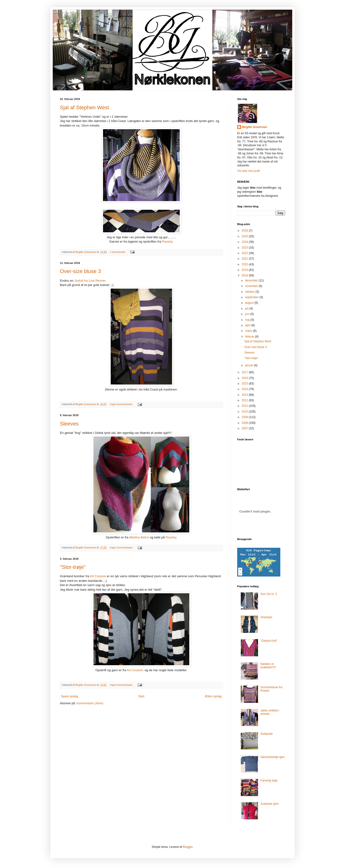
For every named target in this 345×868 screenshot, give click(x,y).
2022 (245, 253)
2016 (245, 378)
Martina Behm (139, 537)
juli (247, 309)
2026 (245, 231)
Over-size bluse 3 (80, 271)
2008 (245, 423)
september (252, 297)
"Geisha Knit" (269, 641)
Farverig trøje (269, 781)
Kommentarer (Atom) (90, 703)
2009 (245, 417)
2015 (245, 384)
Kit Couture (98, 576)
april (248, 325)
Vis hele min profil (249, 171)
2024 (245, 242)
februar (250, 337)
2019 (245, 270)
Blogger (188, 847)
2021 (245, 259)
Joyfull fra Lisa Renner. (90, 281)
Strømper (266, 617)
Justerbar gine (270, 804)
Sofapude (267, 734)
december (252, 280)
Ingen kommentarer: (122, 404)
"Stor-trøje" (73, 567)
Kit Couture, (135, 670)
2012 (245, 400)
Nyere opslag (70, 696)
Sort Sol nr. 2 (269, 594)
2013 (245, 395)
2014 (245, 389)
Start (141, 696)
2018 (245, 275)
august (250, 303)
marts (249, 331)
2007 (245, 428)
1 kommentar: (118, 252)
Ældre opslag (213, 696)
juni (248, 314)
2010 (245, 412)
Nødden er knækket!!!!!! (268, 666)
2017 (245, 372)
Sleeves (69, 424)
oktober (250, 292)
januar (250, 365)
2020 (245, 264)
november (252, 286)
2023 (245, 248)
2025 (245, 236)
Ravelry (170, 537)
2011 (245, 406)
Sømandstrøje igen (273, 757)
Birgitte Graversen (255, 127)
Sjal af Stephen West (84, 108)
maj (248, 320)
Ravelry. (168, 242)
